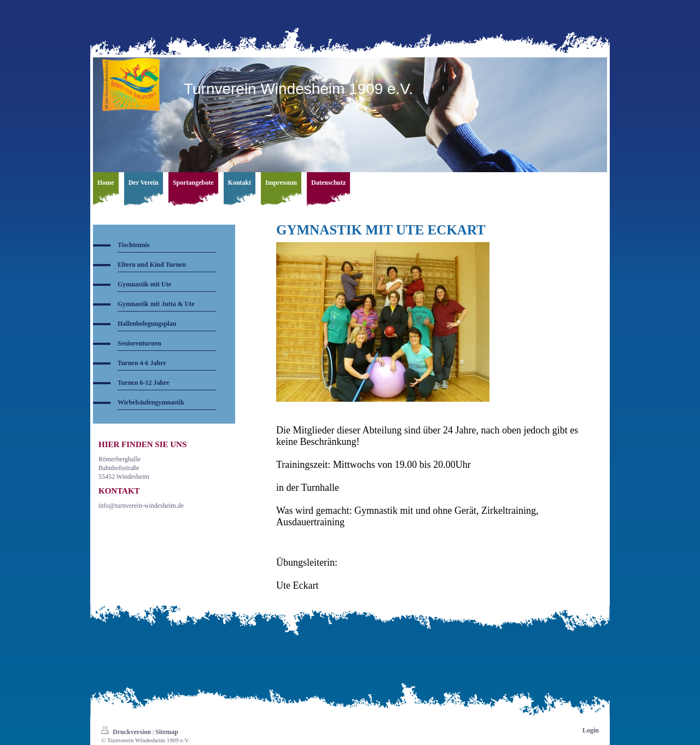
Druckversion (127, 732)
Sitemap (167, 732)
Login (591, 730)
